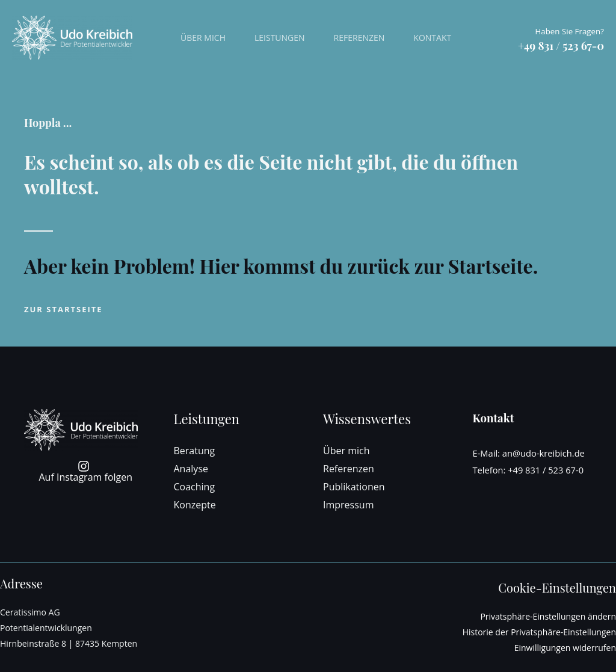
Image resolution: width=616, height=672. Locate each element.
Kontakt (432, 38)
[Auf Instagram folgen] (84, 471)
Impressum (348, 505)
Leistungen (280, 38)
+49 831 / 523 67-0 (546, 470)
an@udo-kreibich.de (544, 453)
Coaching (195, 487)
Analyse (191, 469)
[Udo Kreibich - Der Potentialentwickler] (72, 37)
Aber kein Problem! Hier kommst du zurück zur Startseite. (281, 266)
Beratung (195, 451)
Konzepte (195, 505)
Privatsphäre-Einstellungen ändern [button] (548, 616)
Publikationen (354, 487)
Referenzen (359, 38)
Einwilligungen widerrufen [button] (565, 648)
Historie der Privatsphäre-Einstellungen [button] (539, 632)
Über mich (203, 38)
